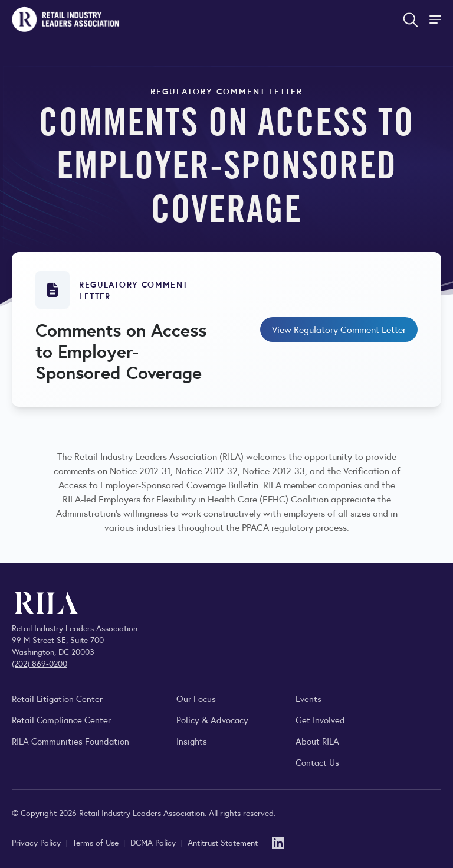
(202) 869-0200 (40, 663)
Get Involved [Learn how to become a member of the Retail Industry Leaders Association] (320, 719)
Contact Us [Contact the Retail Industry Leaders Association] (317, 762)
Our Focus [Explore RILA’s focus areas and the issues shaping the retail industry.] (196, 698)
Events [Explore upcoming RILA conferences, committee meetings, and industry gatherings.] (308, 698)
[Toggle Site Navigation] (436, 19)
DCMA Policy (154, 842)
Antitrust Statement (223, 842)
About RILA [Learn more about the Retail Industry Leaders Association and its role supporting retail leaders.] (317, 741)
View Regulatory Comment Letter (339, 329)
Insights (192, 741)
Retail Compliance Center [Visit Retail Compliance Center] (61, 719)
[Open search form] (411, 19)
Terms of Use (97, 842)
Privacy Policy (37, 842)
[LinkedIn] (278, 842)
